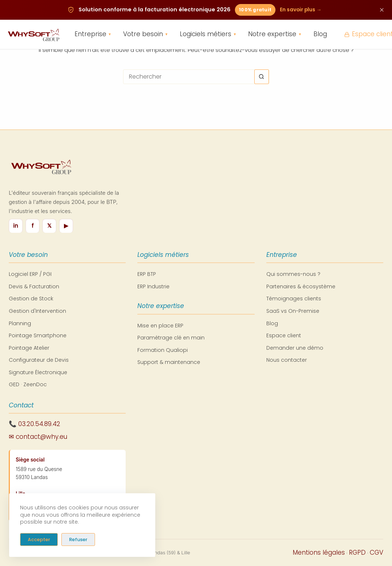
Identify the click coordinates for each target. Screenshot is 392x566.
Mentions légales (319, 552)
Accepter (39, 539)
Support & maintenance (169, 362)
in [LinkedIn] (16, 226)
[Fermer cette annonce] (382, 10)
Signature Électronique (38, 372)
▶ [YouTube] (66, 226)
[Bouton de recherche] (262, 77)
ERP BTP (147, 274)
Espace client (284, 335)
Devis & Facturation (34, 286)
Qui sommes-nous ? (293, 274)
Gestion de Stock (31, 299)
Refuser (78, 539)
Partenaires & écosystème (301, 286)
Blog (320, 34)
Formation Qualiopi (163, 350)
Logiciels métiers (208, 35)
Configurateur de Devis (39, 360)
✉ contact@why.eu (38, 437)
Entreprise (93, 35)
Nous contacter (287, 360)
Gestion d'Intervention (37, 311)
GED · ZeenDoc (28, 384)
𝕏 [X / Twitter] (49, 226)
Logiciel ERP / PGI (30, 274)
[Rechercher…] (189, 77)
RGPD (357, 552)
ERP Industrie (153, 286)
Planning (20, 323)
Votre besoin (146, 35)
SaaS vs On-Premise (293, 311)
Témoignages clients (294, 299)
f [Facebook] (33, 226)
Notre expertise (275, 35)
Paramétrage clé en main (171, 338)
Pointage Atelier (29, 348)
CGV (376, 552)
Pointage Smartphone (38, 335)
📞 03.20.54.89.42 (35, 424)
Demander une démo (295, 348)
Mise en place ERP (160, 326)
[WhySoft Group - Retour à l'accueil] (33, 35)
